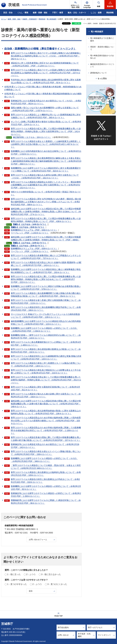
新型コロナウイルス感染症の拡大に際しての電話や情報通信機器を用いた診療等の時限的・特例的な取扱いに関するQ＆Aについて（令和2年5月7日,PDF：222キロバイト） (46, 279)
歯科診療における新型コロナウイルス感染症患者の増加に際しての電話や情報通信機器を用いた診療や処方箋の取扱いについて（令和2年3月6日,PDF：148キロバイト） (46, 404)
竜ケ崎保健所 (52, 19)
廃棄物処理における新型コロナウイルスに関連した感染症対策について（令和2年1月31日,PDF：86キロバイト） (46, 502)
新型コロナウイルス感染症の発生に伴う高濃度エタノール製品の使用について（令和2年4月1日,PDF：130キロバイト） (46, 365)
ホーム (4, 19)
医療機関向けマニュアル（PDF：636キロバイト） (34, 230)
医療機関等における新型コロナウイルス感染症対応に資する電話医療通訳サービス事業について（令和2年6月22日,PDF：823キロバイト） (46, 170)
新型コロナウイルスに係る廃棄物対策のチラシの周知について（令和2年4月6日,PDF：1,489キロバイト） (46, 344)
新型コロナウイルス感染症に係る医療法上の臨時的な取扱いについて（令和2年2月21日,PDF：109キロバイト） (46, 474)
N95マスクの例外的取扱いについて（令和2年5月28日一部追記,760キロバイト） (46, 193)
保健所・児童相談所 (30, 19)
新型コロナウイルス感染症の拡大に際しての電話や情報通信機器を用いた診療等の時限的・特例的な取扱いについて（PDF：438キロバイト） (46, 220)
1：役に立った (14, 574)
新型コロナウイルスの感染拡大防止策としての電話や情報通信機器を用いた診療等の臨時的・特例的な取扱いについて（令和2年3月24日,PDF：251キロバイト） (46, 380)
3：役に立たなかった (51, 574)
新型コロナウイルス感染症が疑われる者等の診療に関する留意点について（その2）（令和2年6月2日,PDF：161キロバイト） (45, 176)
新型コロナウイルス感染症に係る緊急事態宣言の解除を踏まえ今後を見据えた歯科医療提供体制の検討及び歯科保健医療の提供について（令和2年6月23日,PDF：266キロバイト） (46, 161)
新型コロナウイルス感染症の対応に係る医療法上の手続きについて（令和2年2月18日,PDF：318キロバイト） (45, 481)
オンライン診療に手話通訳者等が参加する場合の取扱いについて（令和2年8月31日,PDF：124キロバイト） (46, 123)
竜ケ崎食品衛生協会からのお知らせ (102, 57)
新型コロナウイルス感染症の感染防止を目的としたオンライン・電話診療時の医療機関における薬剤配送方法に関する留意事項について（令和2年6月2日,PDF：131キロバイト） (46, 185)
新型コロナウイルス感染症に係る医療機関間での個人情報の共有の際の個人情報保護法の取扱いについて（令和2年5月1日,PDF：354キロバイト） (46, 295)
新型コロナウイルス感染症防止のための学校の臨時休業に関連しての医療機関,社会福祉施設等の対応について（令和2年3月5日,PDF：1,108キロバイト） (46, 430)
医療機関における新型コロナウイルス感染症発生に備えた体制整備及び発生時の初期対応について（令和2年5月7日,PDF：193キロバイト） (46, 271)
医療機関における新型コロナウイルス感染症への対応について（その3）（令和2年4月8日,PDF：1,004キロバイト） (44, 330)
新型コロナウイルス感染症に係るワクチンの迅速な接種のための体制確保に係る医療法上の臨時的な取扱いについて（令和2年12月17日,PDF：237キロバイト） (46, 73)
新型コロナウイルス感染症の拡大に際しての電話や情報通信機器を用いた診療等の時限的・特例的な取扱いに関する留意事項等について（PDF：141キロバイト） (46, 131)
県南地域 (42, 19)
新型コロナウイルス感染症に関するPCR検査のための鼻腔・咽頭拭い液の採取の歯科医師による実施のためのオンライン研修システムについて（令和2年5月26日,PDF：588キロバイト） (46, 202)
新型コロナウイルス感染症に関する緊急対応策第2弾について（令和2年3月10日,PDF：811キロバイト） (45, 388)
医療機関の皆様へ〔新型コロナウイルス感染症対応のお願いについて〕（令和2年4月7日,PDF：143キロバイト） (46, 337)
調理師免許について (98, 73)
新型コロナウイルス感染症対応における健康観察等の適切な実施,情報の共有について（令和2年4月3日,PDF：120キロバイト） (46, 358)
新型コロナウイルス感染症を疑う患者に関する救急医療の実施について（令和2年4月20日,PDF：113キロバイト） (46, 302)
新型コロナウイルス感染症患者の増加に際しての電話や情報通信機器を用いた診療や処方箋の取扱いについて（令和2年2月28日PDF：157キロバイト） (46, 439)
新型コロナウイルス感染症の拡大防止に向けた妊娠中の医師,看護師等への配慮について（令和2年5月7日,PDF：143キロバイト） (46, 264)
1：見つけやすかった (17, 584)
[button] (87, 5)
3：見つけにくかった (57, 584)
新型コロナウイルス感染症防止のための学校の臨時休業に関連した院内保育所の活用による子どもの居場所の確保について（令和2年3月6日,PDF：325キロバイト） (46, 421)
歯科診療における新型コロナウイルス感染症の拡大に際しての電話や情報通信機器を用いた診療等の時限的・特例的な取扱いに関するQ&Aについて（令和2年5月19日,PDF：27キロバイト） (46, 212)
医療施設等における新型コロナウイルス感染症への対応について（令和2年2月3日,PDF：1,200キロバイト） (46, 495)
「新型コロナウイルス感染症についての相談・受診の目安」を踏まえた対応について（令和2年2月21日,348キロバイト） (46, 467)
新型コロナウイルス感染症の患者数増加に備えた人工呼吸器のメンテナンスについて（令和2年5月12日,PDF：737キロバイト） (46, 257)
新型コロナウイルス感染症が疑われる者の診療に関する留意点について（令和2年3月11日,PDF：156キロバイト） (46, 395)
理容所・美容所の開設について (102, 48)
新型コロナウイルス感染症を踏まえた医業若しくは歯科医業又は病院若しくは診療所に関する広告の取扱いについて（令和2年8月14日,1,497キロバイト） (46, 144)
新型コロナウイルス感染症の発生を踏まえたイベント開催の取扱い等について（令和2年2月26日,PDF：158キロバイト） (46, 453)
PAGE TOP (58, 616)
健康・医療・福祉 (14, 19)
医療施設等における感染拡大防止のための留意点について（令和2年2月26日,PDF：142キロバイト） (45, 446)
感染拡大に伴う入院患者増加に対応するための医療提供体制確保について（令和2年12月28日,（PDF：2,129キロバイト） (45, 64)
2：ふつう (31, 574)
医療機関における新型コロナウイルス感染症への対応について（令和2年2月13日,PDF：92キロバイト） (46, 488)
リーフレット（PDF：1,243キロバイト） (30, 233)
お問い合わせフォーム (38, 540)
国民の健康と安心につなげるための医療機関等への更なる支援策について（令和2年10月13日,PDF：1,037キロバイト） (45, 109)
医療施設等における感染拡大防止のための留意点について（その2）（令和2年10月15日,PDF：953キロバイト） (46, 102)
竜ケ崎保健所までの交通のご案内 (102, 39)
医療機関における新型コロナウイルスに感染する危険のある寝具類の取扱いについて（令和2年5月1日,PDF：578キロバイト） (46, 288)
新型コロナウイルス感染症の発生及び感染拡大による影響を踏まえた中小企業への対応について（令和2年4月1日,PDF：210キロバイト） (46, 372)
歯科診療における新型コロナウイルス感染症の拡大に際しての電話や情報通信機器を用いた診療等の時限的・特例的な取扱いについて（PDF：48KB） (46, 238)
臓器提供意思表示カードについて (102, 65)
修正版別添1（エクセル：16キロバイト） (32, 137)
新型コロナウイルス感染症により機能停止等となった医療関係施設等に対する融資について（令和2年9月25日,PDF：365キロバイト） (46, 116)
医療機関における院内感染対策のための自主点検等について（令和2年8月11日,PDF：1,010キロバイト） (46, 153)
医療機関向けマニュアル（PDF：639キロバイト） (34, 249)
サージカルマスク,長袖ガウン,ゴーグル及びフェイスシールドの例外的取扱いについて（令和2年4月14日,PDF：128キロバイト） (45, 316)
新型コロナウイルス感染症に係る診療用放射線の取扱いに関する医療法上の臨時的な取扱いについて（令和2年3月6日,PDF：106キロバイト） (46, 412)
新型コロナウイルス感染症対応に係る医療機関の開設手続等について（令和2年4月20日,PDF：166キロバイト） (46, 309)
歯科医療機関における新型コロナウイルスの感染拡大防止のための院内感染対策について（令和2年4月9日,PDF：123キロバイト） (46, 323)
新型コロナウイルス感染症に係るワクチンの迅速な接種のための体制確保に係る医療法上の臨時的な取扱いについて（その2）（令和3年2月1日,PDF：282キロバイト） (46, 56)
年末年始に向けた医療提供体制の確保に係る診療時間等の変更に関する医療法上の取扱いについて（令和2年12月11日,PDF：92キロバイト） (46, 81)
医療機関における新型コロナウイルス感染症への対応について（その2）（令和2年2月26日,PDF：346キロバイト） (44, 460)
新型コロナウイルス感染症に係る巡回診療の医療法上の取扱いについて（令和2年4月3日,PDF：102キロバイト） (46, 351)
